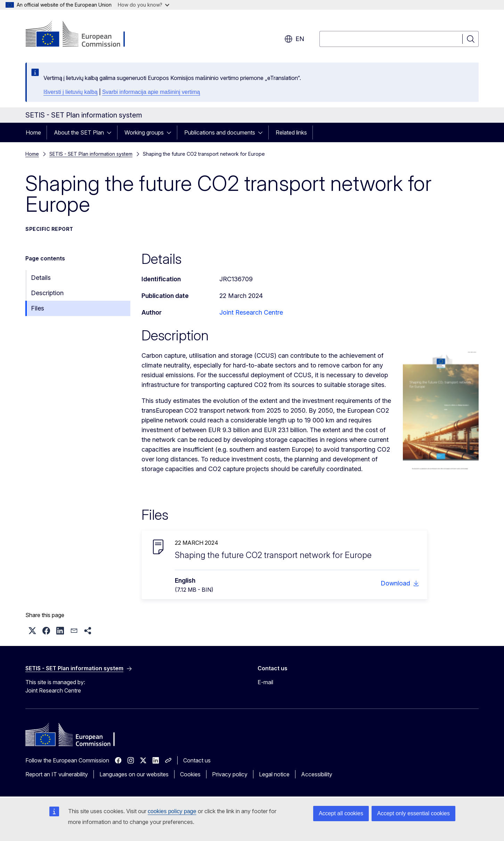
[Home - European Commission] (82, 35)
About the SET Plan (79, 132)
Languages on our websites (134, 774)
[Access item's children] (111, 132)
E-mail (265, 682)
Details (41, 278)
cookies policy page (172, 811)
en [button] (294, 39)
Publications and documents (220, 132)
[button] (32, 631)
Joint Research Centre (251, 312)
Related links (291, 132)
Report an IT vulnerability (57, 774)
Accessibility (317, 774)
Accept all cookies (341, 813)
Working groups (144, 132)
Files (38, 308)
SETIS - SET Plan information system (91, 154)
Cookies (190, 774)
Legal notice (274, 774)
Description (47, 293)
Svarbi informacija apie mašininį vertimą (151, 92)
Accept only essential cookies (413, 813)
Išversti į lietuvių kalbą (71, 92)
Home (33, 132)
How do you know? (144, 5)
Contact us (197, 760)
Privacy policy (230, 774)
